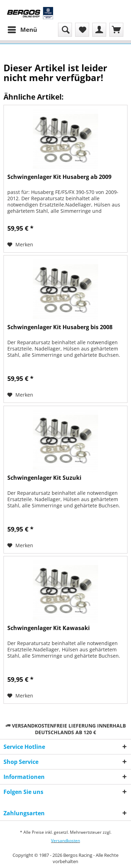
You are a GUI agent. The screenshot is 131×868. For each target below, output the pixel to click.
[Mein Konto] (99, 30)
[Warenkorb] (116, 30)
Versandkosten (65, 841)
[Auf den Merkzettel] (20, 245)
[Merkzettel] (82, 30)
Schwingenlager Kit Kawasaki (49, 628)
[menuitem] (22, 30)
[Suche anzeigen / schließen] (65, 30)
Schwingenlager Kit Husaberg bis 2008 (60, 327)
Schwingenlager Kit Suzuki (44, 478)
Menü (22, 29)
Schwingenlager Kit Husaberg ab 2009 (59, 177)
